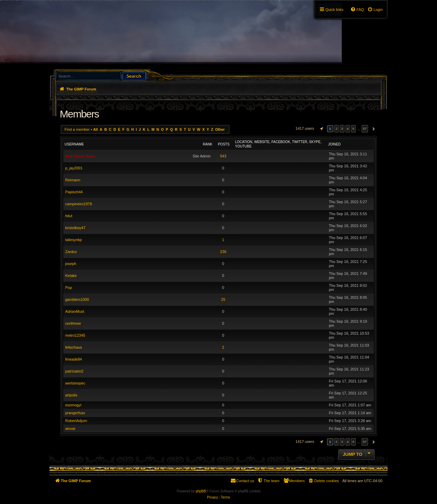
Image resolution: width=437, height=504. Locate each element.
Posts (224, 144)
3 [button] (342, 129)
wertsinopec (75, 383)
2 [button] (337, 129)
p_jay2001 (74, 168)
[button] (321, 129)
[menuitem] (375, 10)
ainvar (70, 429)
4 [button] (348, 129)
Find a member (77, 129)
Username (74, 144)
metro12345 (75, 335)
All (95, 130)
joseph (71, 264)
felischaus (74, 347)
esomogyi (73, 405)
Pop (69, 288)
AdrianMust (75, 311)
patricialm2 (74, 371)
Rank (208, 144)
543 (223, 156)
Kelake (71, 276)
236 (223, 252)
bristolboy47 (75, 228)
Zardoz (71, 252)
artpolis (71, 395)
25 (223, 299)
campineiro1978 (79, 204)
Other (220, 130)
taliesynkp (74, 240)
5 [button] (353, 129)
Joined (334, 144)
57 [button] (365, 129)
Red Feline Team (80, 156)
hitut (69, 216)
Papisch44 (74, 192)
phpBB (201, 491)
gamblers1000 (77, 299)
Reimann (73, 180)
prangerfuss (75, 413)
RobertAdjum (76, 421)
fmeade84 (74, 359)
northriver (73, 323)
